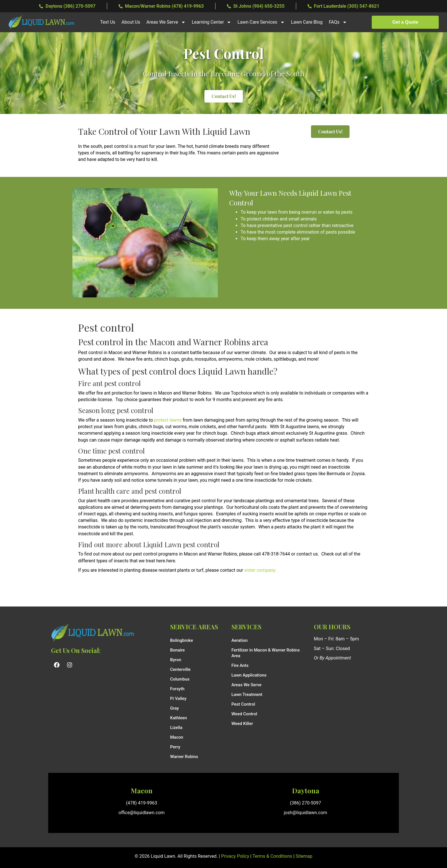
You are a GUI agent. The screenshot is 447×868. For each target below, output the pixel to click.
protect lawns (168, 420)
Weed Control (244, 714)
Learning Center (212, 22)
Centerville (180, 669)
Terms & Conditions (273, 856)
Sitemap (304, 856)
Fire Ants (240, 665)
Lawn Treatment (247, 695)
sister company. (260, 570)
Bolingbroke (182, 640)
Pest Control (243, 704)
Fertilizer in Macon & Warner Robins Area (266, 653)
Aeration (240, 640)
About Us (131, 22)
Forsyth (177, 689)
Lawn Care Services (261, 22)
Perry (175, 747)
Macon (177, 737)
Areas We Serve (166, 22)
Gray (175, 708)
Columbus (180, 679)
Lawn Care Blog (307, 22)
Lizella (176, 728)
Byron (176, 660)
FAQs (338, 22)
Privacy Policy (235, 856)
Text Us (108, 22)
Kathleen (179, 718)
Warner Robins (184, 757)
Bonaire (177, 650)
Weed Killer (242, 724)
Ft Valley (178, 699)
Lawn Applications (249, 675)
